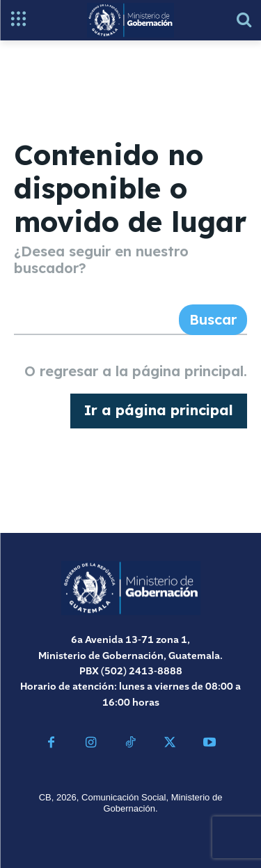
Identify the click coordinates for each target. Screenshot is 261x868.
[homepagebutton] (159, 411)
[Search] (213, 320)
